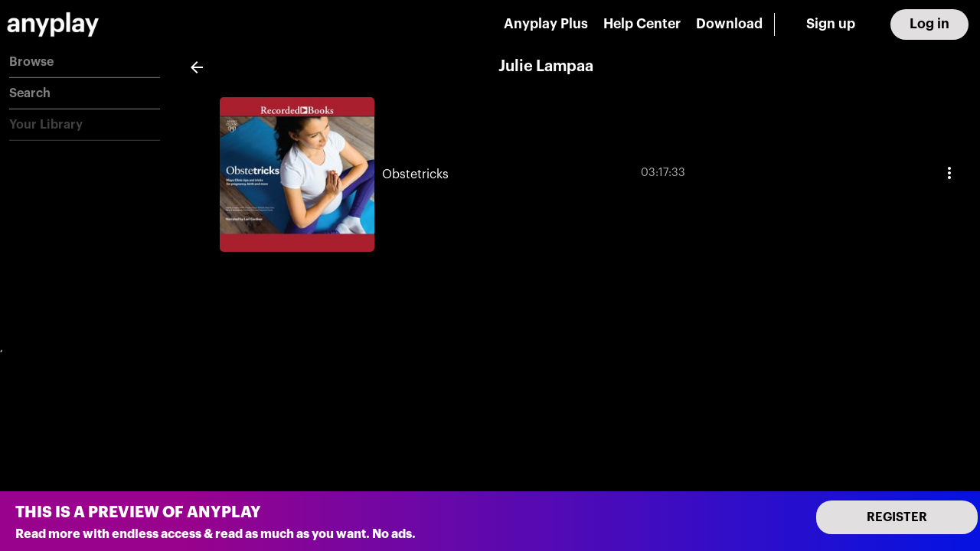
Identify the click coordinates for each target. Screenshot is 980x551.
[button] (85, 62)
